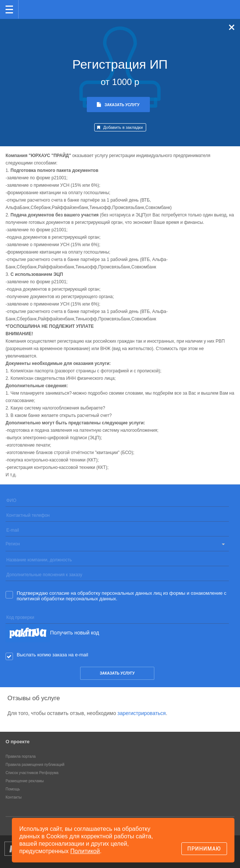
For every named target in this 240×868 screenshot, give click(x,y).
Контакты (14, 797)
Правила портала (21, 756)
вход (225, 4)
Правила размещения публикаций (35, 765)
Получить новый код (75, 633)
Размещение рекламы (25, 781)
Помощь (13, 789)
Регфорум (30, 9)
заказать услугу (117, 673)
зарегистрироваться (142, 713)
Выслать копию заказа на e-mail (52, 655)
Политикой (85, 851)
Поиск (210, 9)
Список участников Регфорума (32, 773)
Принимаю (204, 849)
